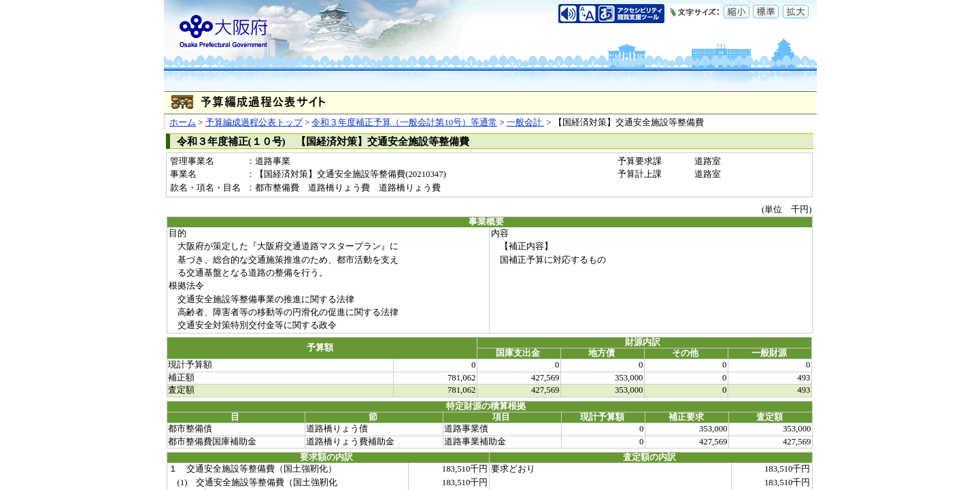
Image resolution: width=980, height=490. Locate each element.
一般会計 (525, 122)
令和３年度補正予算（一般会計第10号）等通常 (404, 122)
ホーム (183, 122)
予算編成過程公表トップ (254, 122)
